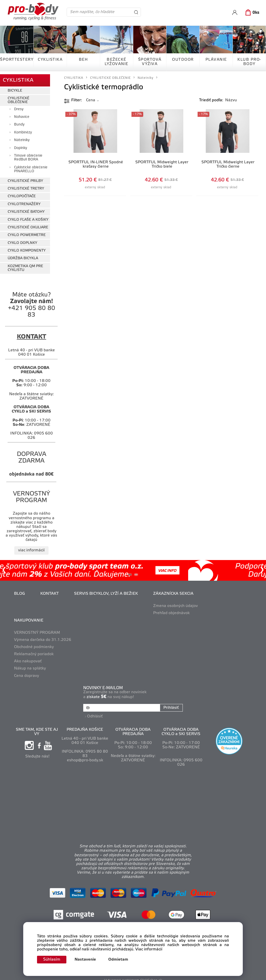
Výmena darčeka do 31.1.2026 (43, 637)
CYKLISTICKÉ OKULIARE (28, 224)
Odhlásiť (96, 712)
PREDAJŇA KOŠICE (85, 725)
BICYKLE (15, 88)
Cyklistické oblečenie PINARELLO (31, 166)
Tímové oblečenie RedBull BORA (28, 155)
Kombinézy (23, 129)
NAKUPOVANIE (29, 617)
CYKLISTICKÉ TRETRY (26, 186)
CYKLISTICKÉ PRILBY (25, 178)
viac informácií (31, 547)
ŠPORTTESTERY (17, 60)
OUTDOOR (183, 60)
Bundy (19, 122)
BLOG (20, 591)
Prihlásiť (170, 705)
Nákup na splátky (30, 666)
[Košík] (251, 13)
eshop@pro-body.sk (85, 755)
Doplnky (21, 145)
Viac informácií (149, 949)
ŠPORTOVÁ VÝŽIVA (150, 62)
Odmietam (121, 960)
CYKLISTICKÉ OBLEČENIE (19, 97)
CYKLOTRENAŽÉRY (24, 201)
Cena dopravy (27, 673)
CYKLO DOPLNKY (22, 240)
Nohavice (22, 114)
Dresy (19, 106)
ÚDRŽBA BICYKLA (23, 256)
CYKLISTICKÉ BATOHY (26, 209)
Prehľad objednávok (171, 610)
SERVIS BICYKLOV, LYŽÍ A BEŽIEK (106, 591)
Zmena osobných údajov (176, 603)
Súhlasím (53, 959)
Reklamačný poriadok (34, 651)
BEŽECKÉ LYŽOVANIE (117, 62)
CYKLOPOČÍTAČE (22, 194)
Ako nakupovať (28, 659)
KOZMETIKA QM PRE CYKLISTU (25, 265)
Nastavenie (88, 960)
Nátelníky (22, 137)
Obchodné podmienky (34, 644)
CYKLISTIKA (50, 60)
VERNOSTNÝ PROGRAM (37, 630)
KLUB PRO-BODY (249, 62)
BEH (83, 60)
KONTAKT (50, 591)
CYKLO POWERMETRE (27, 232)
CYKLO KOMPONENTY (27, 248)
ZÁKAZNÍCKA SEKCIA (173, 591)
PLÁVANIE (216, 60)
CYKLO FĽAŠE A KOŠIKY (28, 217)
